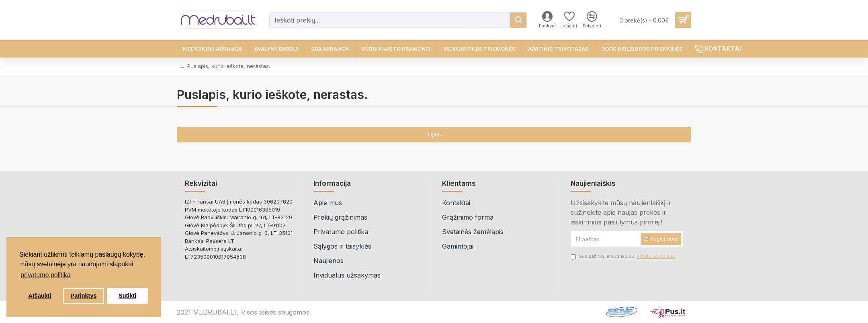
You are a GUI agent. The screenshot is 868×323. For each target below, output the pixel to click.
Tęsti (434, 134)
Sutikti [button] (127, 296)
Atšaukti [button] (40, 296)
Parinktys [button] (84, 296)
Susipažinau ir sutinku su (624, 256)
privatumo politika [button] (46, 275)
